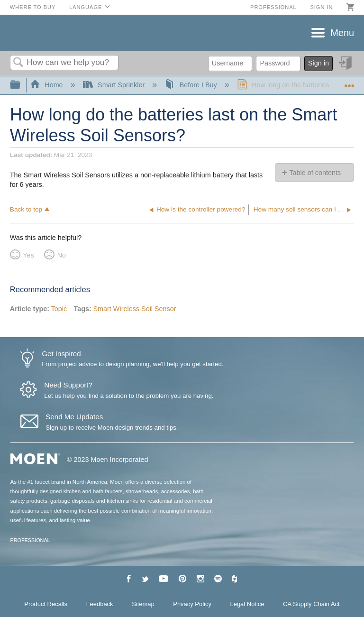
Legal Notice (247, 604)
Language (86, 7)
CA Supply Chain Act (311, 604)
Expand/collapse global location (349, 82)
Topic (59, 309)
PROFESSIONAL (30, 540)
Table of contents (315, 173)
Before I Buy (192, 85)
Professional (273, 7)
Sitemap (143, 604)
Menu (342, 33)
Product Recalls (46, 604)
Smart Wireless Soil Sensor (134, 309)
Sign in (321, 7)
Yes (28, 255)
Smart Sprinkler (115, 85)
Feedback (100, 604)
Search (18, 63)
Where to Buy (33, 7)
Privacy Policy (192, 604)
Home (47, 85)
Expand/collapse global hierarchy (21, 85)
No (62, 255)
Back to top (26, 209)
